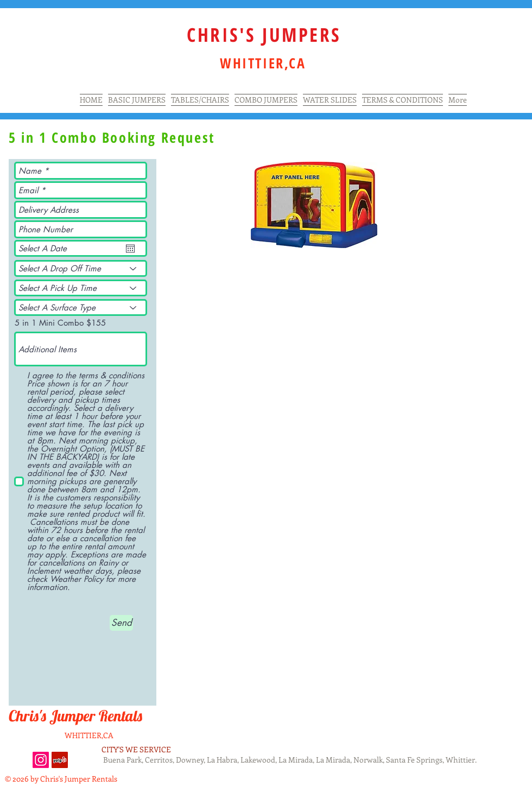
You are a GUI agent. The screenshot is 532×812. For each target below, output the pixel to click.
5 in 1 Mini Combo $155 (60, 323)
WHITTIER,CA (89, 735)
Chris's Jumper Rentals (77, 716)
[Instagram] (41, 760)
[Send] (121, 623)
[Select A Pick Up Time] (81, 288)
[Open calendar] (130, 249)
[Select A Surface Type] (81, 307)
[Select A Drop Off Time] (81, 268)
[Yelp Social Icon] (60, 760)
